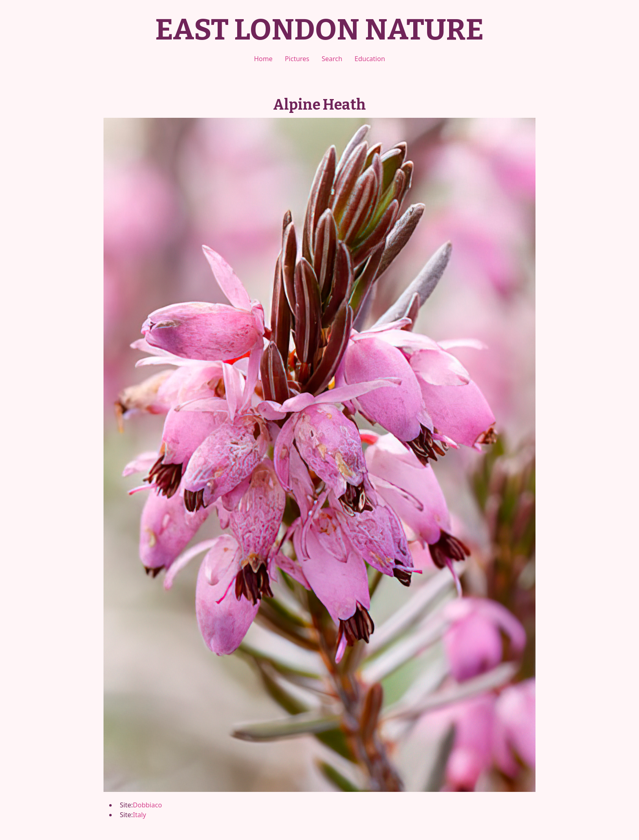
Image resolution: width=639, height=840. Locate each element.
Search (332, 59)
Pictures (297, 59)
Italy (139, 815)
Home (263, 59)
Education (370, 59)
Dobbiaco (148, 805)
